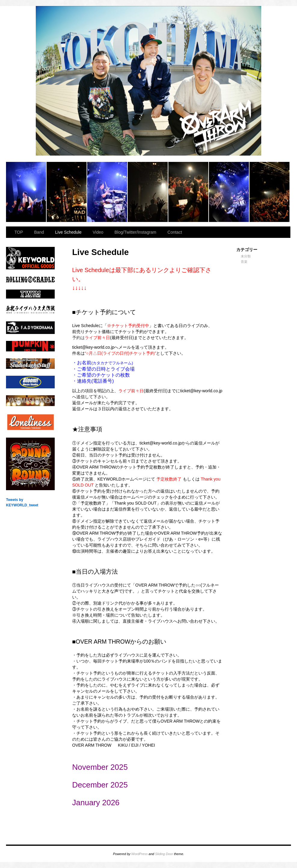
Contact (175, 232)
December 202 (98, 785)
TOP (19, 232)
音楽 (244, 262)
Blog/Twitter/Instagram (135, 232)
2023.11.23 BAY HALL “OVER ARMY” (26, 192)
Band (39, 232)
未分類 (246, 256)
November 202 (98, 767)
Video (98, 232)
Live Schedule (68, 232)
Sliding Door (164, 854)
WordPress (139, 854)
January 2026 (96, 803)
